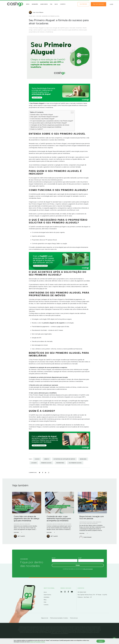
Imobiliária (35, 4)
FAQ (51, 4)
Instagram (65, 592)
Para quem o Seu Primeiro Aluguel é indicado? (45, 117)
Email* (80, 558)
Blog (56, 4)
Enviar (78, 565)
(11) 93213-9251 (82, 592)
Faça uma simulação (98, 4)
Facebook (68, 592)
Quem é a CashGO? (37, 129)
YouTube (72, 592)
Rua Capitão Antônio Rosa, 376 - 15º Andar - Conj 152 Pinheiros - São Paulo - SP (92, 596)
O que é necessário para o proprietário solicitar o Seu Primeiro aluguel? (52, 121)
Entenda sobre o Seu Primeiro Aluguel (42, 115)
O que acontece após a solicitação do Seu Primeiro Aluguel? (49, 123)
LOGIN (111, 4)
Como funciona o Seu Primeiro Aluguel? (43, 119)
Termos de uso (74, 618)
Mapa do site (45, 618)
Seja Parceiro (83, 4)
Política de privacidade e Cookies (59, 618)
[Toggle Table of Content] (71, 112)
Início (28, 4)
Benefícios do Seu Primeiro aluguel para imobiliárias (46, 127)
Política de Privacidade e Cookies (37, 642)
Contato (63, 4)
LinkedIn (61, 592)
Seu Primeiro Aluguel (54, 16)
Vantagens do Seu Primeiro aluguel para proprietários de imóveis (50, 125)
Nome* (54, 558)
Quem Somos (44, 4)
